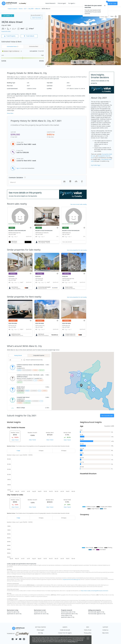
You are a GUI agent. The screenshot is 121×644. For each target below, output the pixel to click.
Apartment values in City (68, 617)
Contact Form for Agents (65, 633)
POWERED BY (18, 634)
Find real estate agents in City (96, 612)
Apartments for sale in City (14, 614)
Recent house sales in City (68, 612)
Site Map (41, 633)
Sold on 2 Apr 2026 (40, 224)
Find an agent (40, 630)
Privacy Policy (72, 642)
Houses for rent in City (40, 612)
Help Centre (105, 633)
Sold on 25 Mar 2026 (68, 224)
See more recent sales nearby (79, 204)
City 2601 (31, 9)
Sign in (18, 168)
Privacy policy (88, 633)
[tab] (18, 451)
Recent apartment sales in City (69, 614)
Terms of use (88, 630)
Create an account (65, 630)
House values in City (67, 615)
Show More (10, 113)
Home (21, 9)
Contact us (105, 630)
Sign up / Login (112, 3)
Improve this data (6, 31)
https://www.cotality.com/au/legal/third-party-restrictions (95, 591)
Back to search (13, 9)
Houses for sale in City (13, 612)
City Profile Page (96, 165)
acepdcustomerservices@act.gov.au (71, 579)
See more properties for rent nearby (77, 297)
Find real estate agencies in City (97, 614)
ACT (25, 9)
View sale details (67, 242)
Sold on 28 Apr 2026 (14, 224)
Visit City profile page (107, 416)
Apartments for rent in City (41, 614)
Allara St (38, 9)
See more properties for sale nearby (77, 250)
